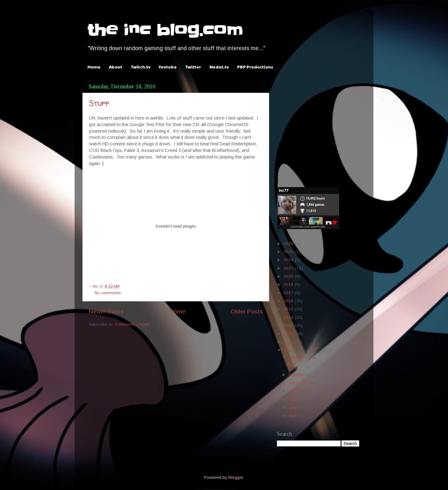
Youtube (168, 67)
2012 (289, 334)
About (116, 67)
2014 (289, 317)
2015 (289, 309)
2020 (289, 276)
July (293, 399)
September (300, 383)
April (293, 415)
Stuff (99, 103)
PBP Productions (255, 67)
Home (94, 67)
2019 (289, 284)
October (297, 375)
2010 (289, 350)
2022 (289, 268)
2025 (289, 252)
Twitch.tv (140, 67)
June (294, 407)
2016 (289, 301)
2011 (289, 342)
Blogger (236, 477)
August (296, 391)
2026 (289, 244)
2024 (289, 260)
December (299, 357)
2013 (289, 325)
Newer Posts (106, 311)
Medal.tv (219, 67)
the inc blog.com (165, 30)
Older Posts (247, 311)
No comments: (108, 293)
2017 (289, 293)
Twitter (193, 67)
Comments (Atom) (132, 324)
